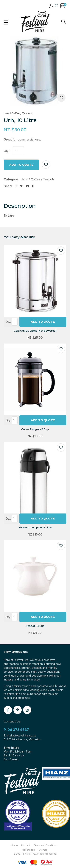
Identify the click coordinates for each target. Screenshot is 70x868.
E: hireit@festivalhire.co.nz (20, 735)
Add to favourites (61, 251)
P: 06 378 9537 (16, 730)
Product (26, 845)
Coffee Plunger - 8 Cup (35, 429)
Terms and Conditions (46, 845)
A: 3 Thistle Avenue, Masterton (22, 739)
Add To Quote (43, 322)
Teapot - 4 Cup (35, 626)
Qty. (8, 322)
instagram (27, 710)
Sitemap (43, 850)
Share (8, 186)
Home (14, 845)
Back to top (29, 850)
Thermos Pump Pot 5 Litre (35, 528)
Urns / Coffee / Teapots (18, 113)
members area (51, 6)
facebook (8, 710)
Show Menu (6, 22)
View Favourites (57, 6)
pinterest (18, 710)
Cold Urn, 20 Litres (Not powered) (35, 331)
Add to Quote (21, 165)
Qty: (7, 151)
